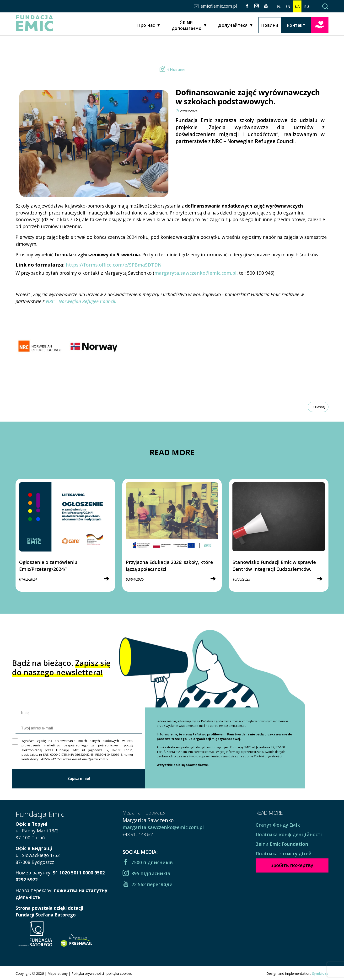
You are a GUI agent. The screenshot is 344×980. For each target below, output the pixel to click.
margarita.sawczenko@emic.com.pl (163, 827)
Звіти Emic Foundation (282, 844)
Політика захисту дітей (284, 854)
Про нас (146, 26)
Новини (270, 26)
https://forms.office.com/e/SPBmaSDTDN (114, 265)
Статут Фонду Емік (278, 825)
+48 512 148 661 (138, 834)
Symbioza (320, 973)
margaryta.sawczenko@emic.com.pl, (196, 273)
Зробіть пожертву (320, 25)
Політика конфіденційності (289, 834)
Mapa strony (58, 973)
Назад (318, 407)
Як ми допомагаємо (187, 26)
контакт (296, 26)
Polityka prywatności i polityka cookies (102, 973)
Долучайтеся (233, 26)
